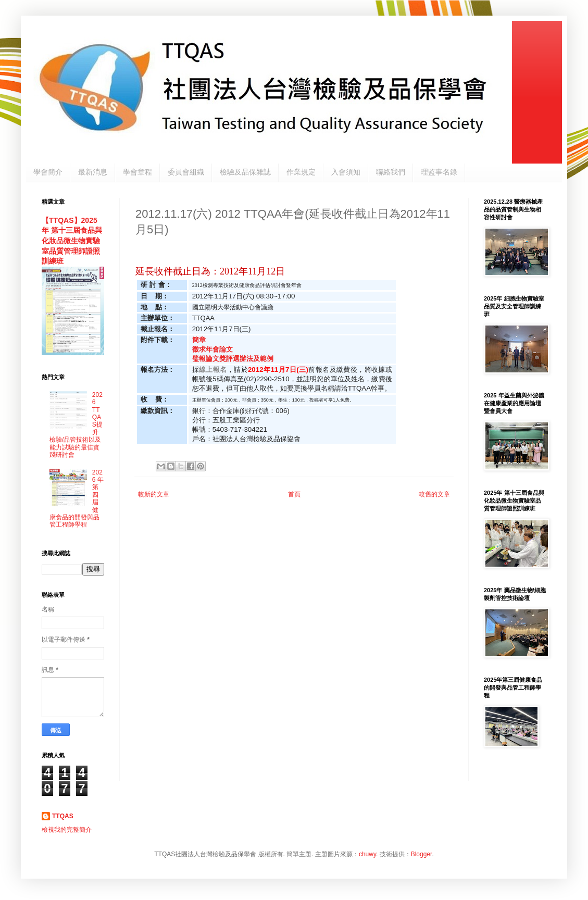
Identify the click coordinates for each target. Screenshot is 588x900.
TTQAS (63, 816)
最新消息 (93, 172)
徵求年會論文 (214, 349)
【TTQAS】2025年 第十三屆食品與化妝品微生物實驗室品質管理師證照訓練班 (72, 241)
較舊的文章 (434, 494)
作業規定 (301, 172)
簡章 (199, 340)
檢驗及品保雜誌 (245, 172)
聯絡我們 (391, 172)
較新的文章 (154, 494)
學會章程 (137, 172)
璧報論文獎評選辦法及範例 (233, 359)
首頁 (294, 494)
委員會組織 (186, 172)
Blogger (422, 854)
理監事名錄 (439, 172)
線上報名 (213, 370)
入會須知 (346, 172)
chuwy (367, 854)
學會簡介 (48, 172)
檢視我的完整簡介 (67, 830)
